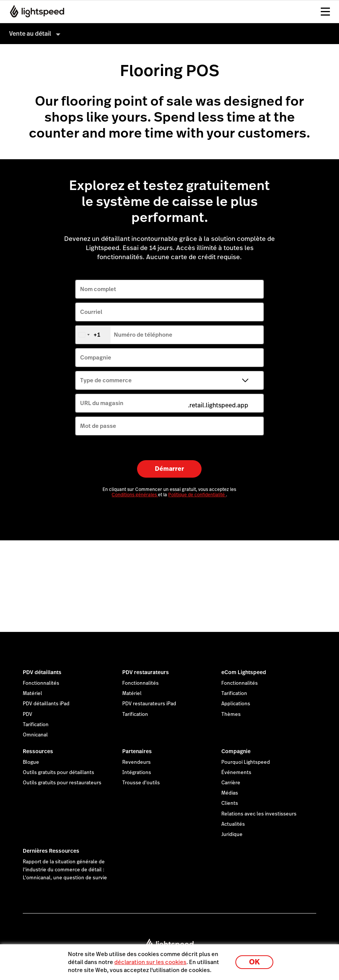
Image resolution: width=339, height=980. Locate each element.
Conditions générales (135, 495)
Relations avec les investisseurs (259, 814)
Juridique (232, 834)
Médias (230, 793)
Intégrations (137, 773)
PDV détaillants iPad (46, 704)
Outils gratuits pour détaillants (58, 773)
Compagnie (236, 751)
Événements (236, 773)
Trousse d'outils (141, 783)
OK (254, 962)
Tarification (36, 725)
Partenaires (137, 751)
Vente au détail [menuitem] (30, 34)
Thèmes (231, 714)
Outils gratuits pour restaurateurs (62, 783)
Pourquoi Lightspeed (246, 762)
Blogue (31, 762)
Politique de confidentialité (197, 495)
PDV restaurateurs (146, 672)
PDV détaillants (42, 672)
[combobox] (93, 335)
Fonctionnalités (41, 683)
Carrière (231, 783)
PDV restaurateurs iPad (149, 704)
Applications (236, 704)
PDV (28, 714)
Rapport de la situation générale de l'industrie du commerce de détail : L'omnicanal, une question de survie (65, 870)
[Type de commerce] (170, 380)
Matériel (32, 693)
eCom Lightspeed (244, 672)
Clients (230, 803)
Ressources (38, 751)
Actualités (233, 824)
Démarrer (169, 469)
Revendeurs (136, 762)
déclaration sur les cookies (150, 962)
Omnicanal (35, 735)
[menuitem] (169, 34)
